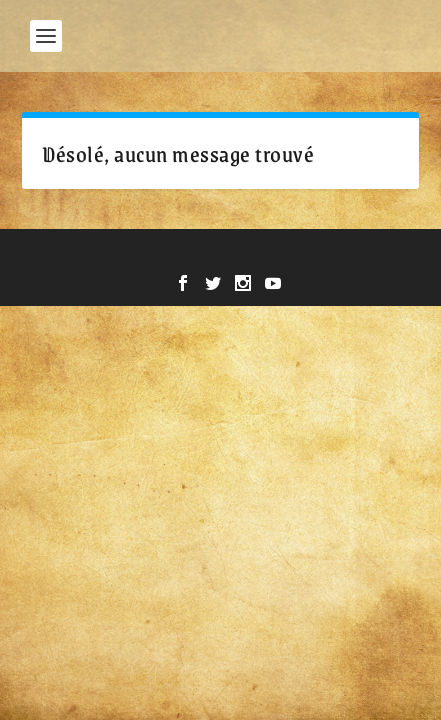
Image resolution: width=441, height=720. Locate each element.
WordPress (360, 255)
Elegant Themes (170, 255)
